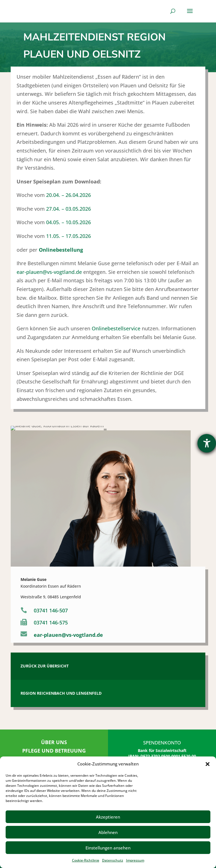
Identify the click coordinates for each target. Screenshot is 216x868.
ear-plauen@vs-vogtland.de (49, 443)
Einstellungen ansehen (108, 848)
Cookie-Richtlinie (86, 860)
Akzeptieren (108, 817)
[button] (208, 764)
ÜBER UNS (54, 742)
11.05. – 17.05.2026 (68, 407)
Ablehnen (108, 832)
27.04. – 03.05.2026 (68, 380)
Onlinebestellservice (116, 500)
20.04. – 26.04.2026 (68, 366)
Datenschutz (113, 860)
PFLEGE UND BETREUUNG (54, 751)
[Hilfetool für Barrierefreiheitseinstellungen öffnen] (207, 443)
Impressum (135, 860)
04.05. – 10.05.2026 (68, 394)
